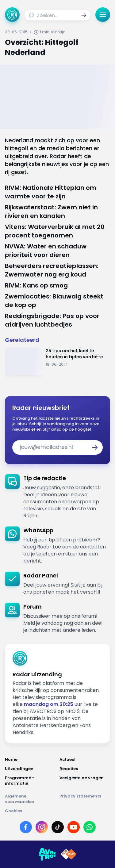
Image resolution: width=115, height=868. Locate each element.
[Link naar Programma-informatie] (30, 781)
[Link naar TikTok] (58, 827)
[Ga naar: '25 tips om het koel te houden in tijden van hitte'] (57, 362)
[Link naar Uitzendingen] (30, 769)
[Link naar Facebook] (26, 827)
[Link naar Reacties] (85, 769)
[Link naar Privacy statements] (85, 799)
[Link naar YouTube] (74, 827)
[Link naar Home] (30, 760)
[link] (57, 497)
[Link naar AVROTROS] (47, 854)
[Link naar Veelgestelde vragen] (85, 781)
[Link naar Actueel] (85, 760)
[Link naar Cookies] (57, 811)
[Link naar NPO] (69, 854)
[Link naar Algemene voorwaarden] (30, 799)
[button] (84, 15)
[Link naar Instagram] (42, 827)
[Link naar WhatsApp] (90, 827)
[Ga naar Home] (12, 15)
